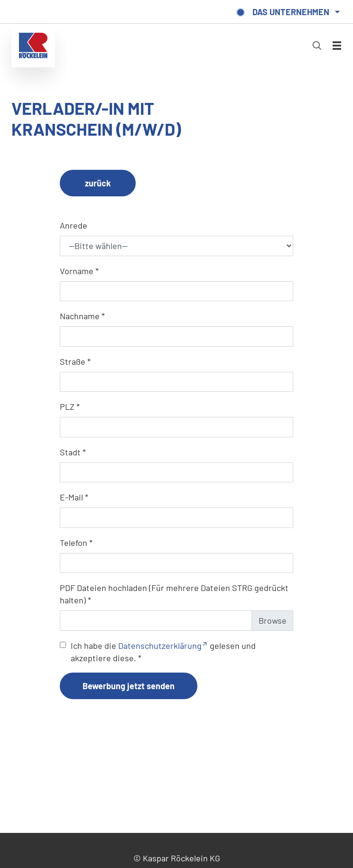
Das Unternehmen (291, 12)
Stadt (70, 452)
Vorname (77, 271)
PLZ (67, 406)
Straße (73, 361)
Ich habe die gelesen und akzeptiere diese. (163, 652)
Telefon (74, 543)
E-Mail (71, 497)
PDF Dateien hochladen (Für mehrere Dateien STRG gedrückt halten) (174, 594)
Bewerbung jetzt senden (129, 686)
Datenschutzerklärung (160, 646)
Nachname (80, 316)
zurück (98, 183)
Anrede (74, 225)
